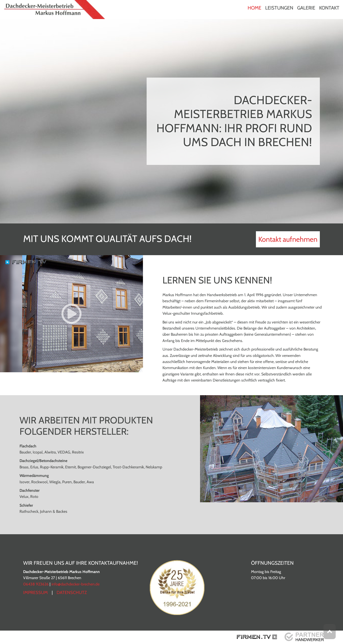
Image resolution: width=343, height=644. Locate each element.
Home (254, 8)
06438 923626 (36, 584)
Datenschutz (72, 593)
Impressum (35, 593)
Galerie (306, 8)
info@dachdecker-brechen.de (76, 584)
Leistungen (279, 8)
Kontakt (329, 8)
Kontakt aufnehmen (288, 239)
